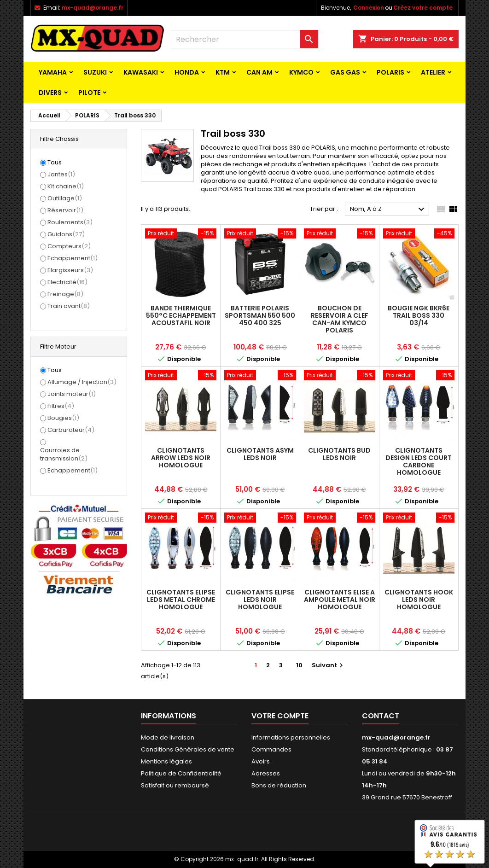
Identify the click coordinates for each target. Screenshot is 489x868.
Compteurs (69, 246)
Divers (50, 93)
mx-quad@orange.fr (93, 8)
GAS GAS (345, 72)
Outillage (65, 198)
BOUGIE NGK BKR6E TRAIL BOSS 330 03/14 (419, 315)
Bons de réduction (279, 785)
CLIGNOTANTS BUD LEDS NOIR (339, 454)
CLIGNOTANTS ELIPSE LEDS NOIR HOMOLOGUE (260, 600)
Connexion (369, 8)
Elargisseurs (70, 270)
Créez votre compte (423, 8)
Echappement (73, 258)
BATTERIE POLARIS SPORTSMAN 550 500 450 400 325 (260, 315)
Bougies (63, 418)
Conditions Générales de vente (188, 749)
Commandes (271, 749)
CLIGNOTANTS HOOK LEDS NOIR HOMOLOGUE (419, 600)
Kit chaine (66, 186)
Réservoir (65, 210)
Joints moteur (72, 394)
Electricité (67, 282)
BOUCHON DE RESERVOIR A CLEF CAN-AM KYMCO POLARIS (340, 319)
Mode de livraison (168, 737)
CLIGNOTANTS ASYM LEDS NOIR (260, 454)
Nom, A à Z (388, 210)
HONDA (187, 72)
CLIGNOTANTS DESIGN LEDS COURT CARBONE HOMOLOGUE (419, 461)
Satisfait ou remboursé (175, 785)
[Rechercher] (244, 39)
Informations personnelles (291, 737)
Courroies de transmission (64, 454)
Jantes (61, 174)
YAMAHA (53, 72)
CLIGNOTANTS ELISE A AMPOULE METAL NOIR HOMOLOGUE (340, 600)
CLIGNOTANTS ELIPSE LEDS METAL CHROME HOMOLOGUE (181, 600)
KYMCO (301, 72)
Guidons (66, 234)
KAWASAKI (141, 72)
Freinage (65, 294)
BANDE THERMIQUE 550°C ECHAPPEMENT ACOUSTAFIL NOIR (181, 315)
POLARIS (390, 72)
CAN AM (259, 72)
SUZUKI (95, 72)
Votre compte (280, 716)
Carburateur (71, 430)
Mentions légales (166, 761)
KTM (223, 72)
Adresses (266, 773)
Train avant (69, 306)
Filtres (61, 406)
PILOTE (89, 93)
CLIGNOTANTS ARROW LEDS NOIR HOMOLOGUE (181, 458)
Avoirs (261, 761)
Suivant (329, 665)
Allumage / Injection (82, 382)
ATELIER (433, 72)
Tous (55, 163)
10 (299, 665)
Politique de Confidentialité (181, 773)
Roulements (70, 222)
